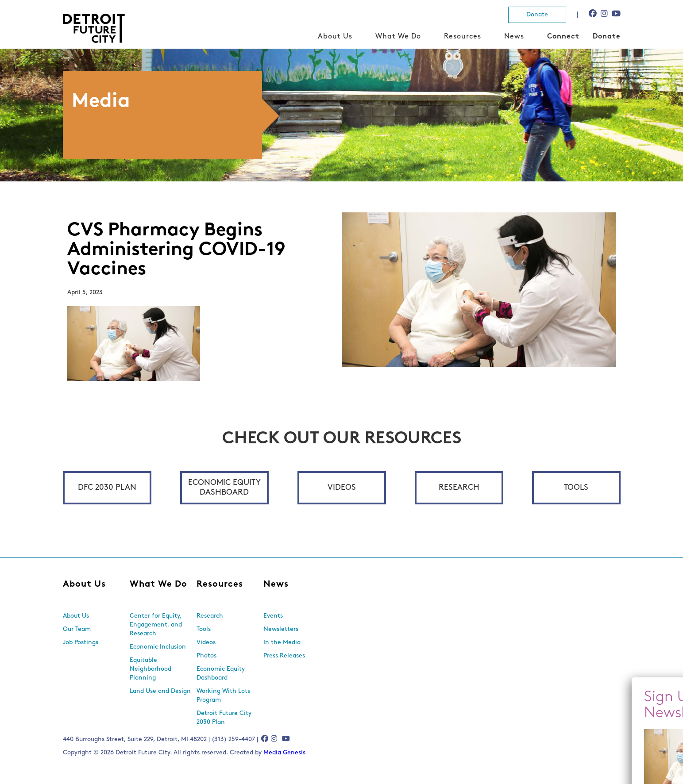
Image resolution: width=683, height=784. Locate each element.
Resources (463, 37)
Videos (342, 488)
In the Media (282, 643)
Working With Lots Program (223, 696)
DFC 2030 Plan (107, 488)
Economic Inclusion (158, 647)
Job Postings (81, 643)
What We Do (398, 37)
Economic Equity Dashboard (224, 488)
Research (459, 488)
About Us (335, 37)
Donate (537, 15)
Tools (576, 488)
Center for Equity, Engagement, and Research (156, 625)
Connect (563, 37)
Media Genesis (284, 753)
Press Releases (284, 656)
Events (273, 616)
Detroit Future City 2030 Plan (224, 718)
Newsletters (281, 629)
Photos (206, 656)
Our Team (77, 629)
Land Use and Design (160, 691)
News (514, 37)
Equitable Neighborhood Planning (150, 669)
